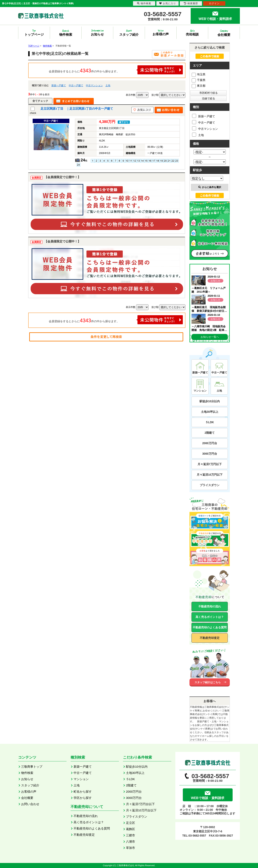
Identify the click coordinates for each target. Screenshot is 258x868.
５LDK (210, 422)
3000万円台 (210, 454)
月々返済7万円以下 (210, 464)
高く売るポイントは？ (210, 617)
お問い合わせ (30, 804)
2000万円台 (210, 443)
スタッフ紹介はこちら (208, 682)
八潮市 (131, 841)
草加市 (131, 848)
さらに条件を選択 (210, 187)
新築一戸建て (59, 85)
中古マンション (94, 85)
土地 (108, 85)
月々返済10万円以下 (210, 475)
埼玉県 (199, 74)
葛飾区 (131, 829)
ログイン (214, 3)
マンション (81, 779)
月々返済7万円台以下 (140, 804)
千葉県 (199, 80)
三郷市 (131, 835)
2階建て (210, 433)
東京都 (199, 86)
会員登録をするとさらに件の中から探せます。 (116, 70)
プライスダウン (210, 485)
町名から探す (83, 792)
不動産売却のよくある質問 (210, 627)
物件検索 (27, 773)
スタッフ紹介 (30, 785)
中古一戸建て (76, 85)
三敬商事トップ (32, 767)
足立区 (131, 823)
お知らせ (27, 779)
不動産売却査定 (210, 638)
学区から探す (83, 798)
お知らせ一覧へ (210, 337)
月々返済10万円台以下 (141, 810)
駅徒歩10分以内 (210, 401)
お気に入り (168, 3)
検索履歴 (191, 3)
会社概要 (27, 798)
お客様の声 (29, 792)
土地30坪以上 (210, 412)
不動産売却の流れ (210, 606)
